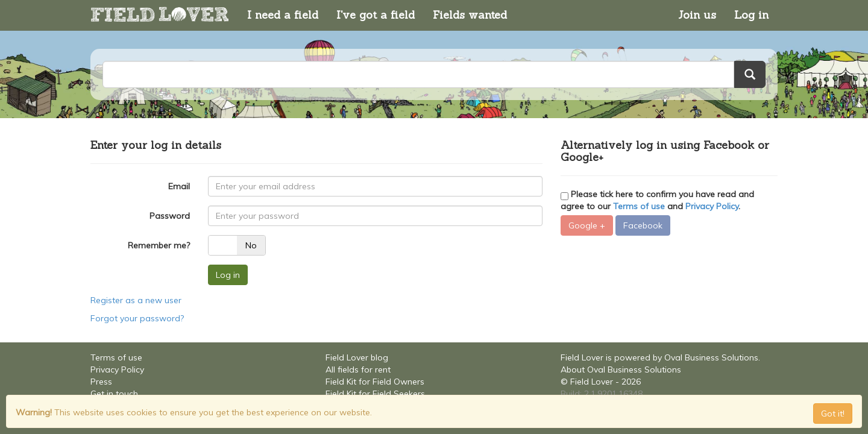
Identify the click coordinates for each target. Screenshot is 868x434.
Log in (751, 15)
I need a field (283, 15)
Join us (697, 15)
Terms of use (639, 206)
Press (101, 382)
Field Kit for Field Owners (375, 382)
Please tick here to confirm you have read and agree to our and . (657, 200)
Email (179, 186)
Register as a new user (136, 300)
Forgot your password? (137, 318)
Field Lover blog (357, 357)
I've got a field (376, 15)
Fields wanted (470, 15)
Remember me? (159, 245)
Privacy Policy (712, 206)
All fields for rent (358, 370)
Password (170, 216)
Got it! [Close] (833, 414)
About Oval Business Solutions (621, 370)
